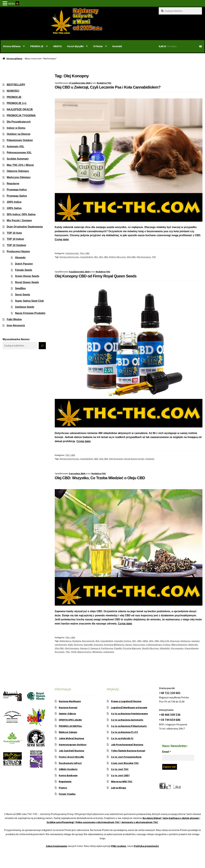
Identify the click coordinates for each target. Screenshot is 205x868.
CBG (151, 641)
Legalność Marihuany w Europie (129, 707)
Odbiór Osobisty (68, 769)
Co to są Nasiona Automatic (127, 720)
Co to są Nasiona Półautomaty (129, 726)
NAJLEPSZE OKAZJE (20, 109)
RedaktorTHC (104, 83)
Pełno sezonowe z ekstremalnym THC (98, 822)
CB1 (96, 257)
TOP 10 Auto (14, 233)
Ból (97, 641)
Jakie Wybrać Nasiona (71, 738)
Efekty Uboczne (117, 257)
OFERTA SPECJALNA (70, 720)
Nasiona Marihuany (70, 701)
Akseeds (20, 258)
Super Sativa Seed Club (29, 301)
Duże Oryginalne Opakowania (25, 227)
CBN (156, 641)
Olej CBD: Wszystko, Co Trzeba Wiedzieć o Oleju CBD (100, 478)
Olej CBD (131, 257)
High (70, 645)
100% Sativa (14, 208)
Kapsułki (88, 645)
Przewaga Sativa (17, 196)
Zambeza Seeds (25, 307)
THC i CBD (85, 253)
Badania (77, 641)
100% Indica (14, 202)
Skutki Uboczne (150, 648)
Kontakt (117, 46)
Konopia (98, 645)
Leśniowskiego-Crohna (158, 645)
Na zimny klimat (152, 818)
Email (166, 752)
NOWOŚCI (13, 91)
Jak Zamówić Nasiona (71, 751)
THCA (74, 652)
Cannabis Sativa (122, 641)
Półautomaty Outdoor (20, 140)
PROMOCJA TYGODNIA (21, 115)
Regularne (13, 184)
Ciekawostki (72, 253)
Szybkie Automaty (18, 159)
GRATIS (57, 46)
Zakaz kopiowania (56, 846)
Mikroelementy (179, 645)
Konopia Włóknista (114, 645)
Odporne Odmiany (18, 171)
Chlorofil (164, 641)
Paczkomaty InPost (70, 763)
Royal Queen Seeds (134, 459)
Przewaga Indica (17, 190)
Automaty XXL (15, 146)
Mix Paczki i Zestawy (19, 220)
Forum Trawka (67, 794)
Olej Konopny (144, 257)
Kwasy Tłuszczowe (135, 645)
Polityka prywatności (146, 846)
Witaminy (97, 652)
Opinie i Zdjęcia (67, 713)
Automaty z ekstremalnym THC (140, 822)
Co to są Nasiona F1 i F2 (124, 732)
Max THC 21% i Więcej (20, 165)
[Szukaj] (42, 346)
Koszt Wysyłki (75, 46)
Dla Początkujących (19, 122)
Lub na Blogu (119, 788)
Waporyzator (84, 652)
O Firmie (98, 46)
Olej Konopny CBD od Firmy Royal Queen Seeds (96, 276)
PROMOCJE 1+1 (17, 103)
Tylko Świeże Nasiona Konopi (128, 751)
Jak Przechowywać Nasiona (127, 744)
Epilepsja (185, 641)
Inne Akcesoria (16, 325)
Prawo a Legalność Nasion (126, 701)
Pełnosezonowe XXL (19, 153)
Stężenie (150, 459)
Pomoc (63, 788)
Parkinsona (107, 648)
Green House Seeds (27, 276)
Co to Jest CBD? (120, 775)
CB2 (101, 257)
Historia (78, 645)
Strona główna (14, 58)
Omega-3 (85, 648)
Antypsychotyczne (69, 257)
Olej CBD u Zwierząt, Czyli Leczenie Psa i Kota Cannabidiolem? (108, 87)
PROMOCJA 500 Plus (70, 726)
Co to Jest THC (120, 769)
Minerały (193, 645)
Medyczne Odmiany (19, 177)
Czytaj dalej (62, 239)
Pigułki (118, 648)
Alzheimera (65, 641)
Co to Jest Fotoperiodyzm (126, 757)
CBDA (145, 641)
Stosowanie (177, 648)
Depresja (175, 641)
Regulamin (65, 781)
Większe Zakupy (68, 732)
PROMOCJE (37, 46)
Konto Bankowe (68, 775)
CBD (106, 257)
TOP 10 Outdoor (16, 245)
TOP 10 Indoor (15, 239)
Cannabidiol (86, 257)
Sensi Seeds (23, 295)
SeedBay (20, 288)
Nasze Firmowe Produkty (30, 313)
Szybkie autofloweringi (60, 822)
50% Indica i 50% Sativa (21, 214)
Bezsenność (88, 641)
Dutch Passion (24, 264)
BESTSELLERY (16, 85)
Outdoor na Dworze (19, 134)
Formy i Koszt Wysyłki (71, 757)
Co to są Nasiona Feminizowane (129, 713)
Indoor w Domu (16, 128)
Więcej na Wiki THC (122, 781)
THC (154, 257)
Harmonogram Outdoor (73, 744)
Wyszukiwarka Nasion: (16, 339)
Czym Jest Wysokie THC (125, 763)
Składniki (165, 648)
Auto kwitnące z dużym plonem (181, 818)
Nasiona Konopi (68, 707)
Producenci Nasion (18, 251)
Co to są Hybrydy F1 (122, 738)
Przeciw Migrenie (132, 648)
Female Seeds (24, 270)
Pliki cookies (119, 846)
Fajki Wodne (14, 319)
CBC (134, 641)
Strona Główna (12, 46)
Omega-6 (95, 648)
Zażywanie (109, 652)
